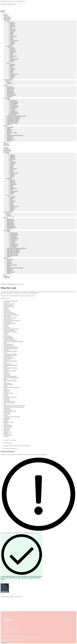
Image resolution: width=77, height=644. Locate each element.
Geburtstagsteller (8, 322)
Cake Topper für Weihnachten (11, 315)
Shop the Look (10, 84)
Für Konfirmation (14, 106)
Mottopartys (7, 152)
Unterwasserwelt (14, 41)
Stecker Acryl (7, 412)
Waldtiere (12, 42)
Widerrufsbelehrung (9, 620)
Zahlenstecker (10, 91)
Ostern (9, 134)
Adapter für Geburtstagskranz (11, 329)
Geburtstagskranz (8, 80)
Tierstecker (10, 96)
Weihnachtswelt (11, 140)
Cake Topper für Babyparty (11, 361)
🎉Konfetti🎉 (7, 18)
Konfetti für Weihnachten (10, 376)
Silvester (9, 141)
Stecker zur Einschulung (10, 314)
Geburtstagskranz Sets (9, 358)
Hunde (12, 35)
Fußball (12, 32)
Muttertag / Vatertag (12, 133)
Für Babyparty (14, 101)
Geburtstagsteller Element (10, 340)
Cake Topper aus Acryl (13, 121)
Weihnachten (7, 390)
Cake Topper (7, 98)
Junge (8, 63)
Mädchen (9, 46)
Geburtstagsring (8, 336)
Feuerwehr (13, 31)
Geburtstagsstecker (12, 95)
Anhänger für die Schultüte (10, 347)
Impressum (6, 624)
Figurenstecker (11, 92)
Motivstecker (10, 89)
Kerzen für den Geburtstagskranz (12, 320)
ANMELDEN (5, 588)
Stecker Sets (10, 87)
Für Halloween (14, 112)
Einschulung (7, 17)
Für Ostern (13, 109)
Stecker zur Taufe (8, 305)
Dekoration (7, 431)
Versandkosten (7, 621)
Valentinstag (10, 137)
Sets (8, 81)
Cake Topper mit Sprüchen (13, 117)
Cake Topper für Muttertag (10, 332)
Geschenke (6, 433)
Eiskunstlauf (13, 29)
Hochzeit (9, 131)
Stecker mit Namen (9, 393)
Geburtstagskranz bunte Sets (11, 348)
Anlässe (6, 126)
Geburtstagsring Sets (9, 346)
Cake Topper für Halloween (11, 301)
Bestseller (6, 15)
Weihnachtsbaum (8, 435)
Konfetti (6, 394)
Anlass (9, 99)
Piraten (12, 39)
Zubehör (9, 82)
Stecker (6, 85)
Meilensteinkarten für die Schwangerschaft (14, 406)
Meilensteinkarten (8, 344)
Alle (8, 21)
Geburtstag (10, 130)
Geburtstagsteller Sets (9, 330)
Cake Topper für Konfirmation (11, 387)
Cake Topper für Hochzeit (10, 397)
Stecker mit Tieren (8, 312)
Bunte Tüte (13, 27)
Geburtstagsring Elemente (10, 355)
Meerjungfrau (13, 36)
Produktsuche (4, 4)
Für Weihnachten (14, 113)
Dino (11, 28)
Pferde (12, 38)
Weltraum (12, 43)
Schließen (4, 643)
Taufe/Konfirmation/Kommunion (15, 135)
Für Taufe (12, 110)
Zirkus (12, 45)
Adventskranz (7, 428)
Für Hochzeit (13, 105)
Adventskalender (8, 426)
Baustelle (12, 25)
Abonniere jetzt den (12, 640)
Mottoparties (7, 20)
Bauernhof (13, 24)
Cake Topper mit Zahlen (13, 120)
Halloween (10, 138)
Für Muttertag (13, 108)
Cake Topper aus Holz (12, 123)
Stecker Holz (7, 414)
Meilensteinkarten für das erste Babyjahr (14, 407)
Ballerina (12, 22)
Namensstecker (11, 88)
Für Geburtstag (14, 103)
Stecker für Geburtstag (9, 304)
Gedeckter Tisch (8, 432)
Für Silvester (13, 114)
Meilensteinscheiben (9, 339)
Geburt (9, 128)
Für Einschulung (14, 102)
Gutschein (6, 144)
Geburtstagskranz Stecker (10, 411)
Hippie (12, 34)
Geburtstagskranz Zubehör (10, 354)
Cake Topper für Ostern (10, 323)
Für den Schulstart (8, 337)
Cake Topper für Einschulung (11, 378)
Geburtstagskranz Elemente (11, 365)
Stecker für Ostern (8, 385)
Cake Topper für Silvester (10, 318)
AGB (5, 622)
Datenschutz (7, 618)
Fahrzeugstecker (11, 94)
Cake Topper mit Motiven (13, 119)
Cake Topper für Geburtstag (11, 368)
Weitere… (9, 124)
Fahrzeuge (6, 350)
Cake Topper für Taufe (9, 307)
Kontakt (6, 625)
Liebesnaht (3, 284)
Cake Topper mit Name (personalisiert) (17, 116)
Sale (5, 142)
